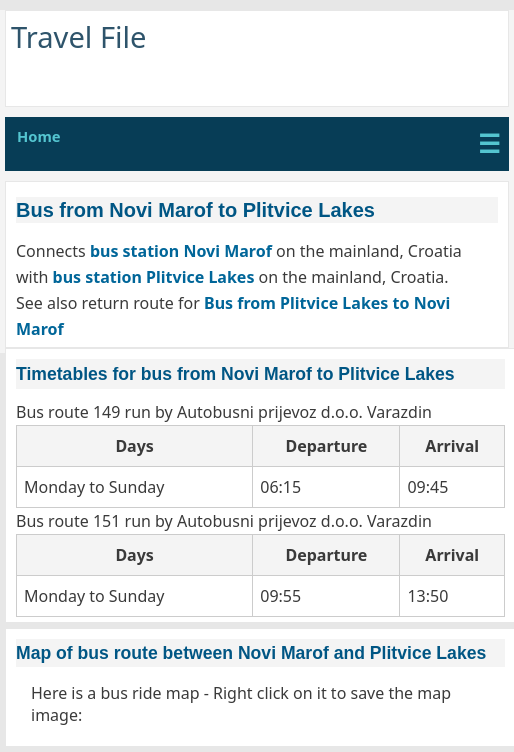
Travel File (79, 37)
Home (39, 136)
